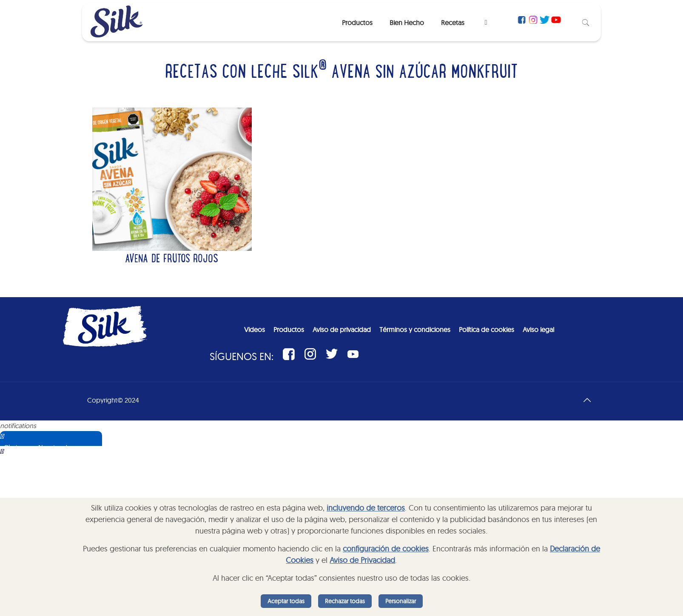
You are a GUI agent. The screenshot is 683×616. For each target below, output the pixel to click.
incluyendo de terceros (366, 508)
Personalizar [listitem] (401, 601)
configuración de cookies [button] (386, 549)
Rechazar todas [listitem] (345, 601)
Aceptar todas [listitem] (286, 601)
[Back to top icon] (587, 400)
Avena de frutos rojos (172, 260)
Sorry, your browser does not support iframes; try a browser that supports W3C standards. (62, 488)
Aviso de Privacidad (362, 560)
